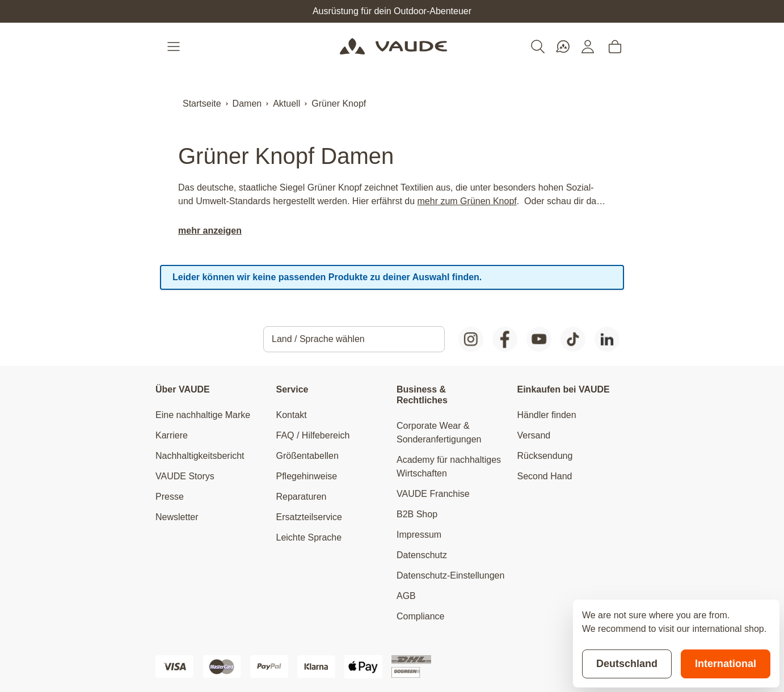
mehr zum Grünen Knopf (467, 201)
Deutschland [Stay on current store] (627, 664)
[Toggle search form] (538, 47)
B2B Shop (417, 514)
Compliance (420, 616)
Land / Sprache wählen (318, 339)
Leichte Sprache (309, 537)
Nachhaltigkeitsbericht (200, 456)
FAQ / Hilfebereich (313, 435)
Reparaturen (302, 497)
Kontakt (292, 415)
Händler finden (547, 415)
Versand (534, 435)
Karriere (172, 435)
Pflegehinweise (307, 476)
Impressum (419, 535)
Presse (170, 497)
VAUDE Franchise (433, 494)
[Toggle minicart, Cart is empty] (615, 47)
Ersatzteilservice (309, 517)
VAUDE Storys (185, 476)
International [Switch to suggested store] (726, 664)
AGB (406, 596)
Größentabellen (307, 456)
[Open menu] (175, 47)
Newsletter (177, 517)
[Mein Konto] (588, 47)
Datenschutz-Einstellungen (450, 575)
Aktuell (286, 104)
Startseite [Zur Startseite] (202, 104)
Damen (247, 104)
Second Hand (545, 476)
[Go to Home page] (393, 47)
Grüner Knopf (339, 104)
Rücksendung (545, 456)
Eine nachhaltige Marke (203, 415)
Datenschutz (422, 555)
